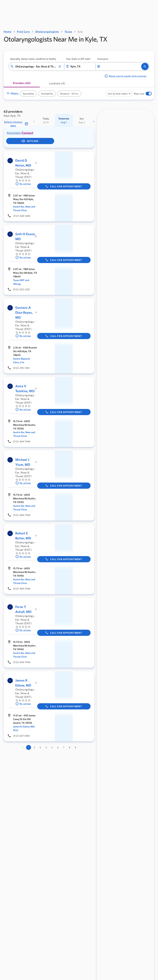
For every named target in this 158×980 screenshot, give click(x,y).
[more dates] (94, 122)
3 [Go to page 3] (40, 747)
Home (8, 32)
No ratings (23, 184)
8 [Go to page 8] (70, 747)
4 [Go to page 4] (46, 747)
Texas (68, 32)
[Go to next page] (75, 747)
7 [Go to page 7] (64, 747)
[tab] (22, 84)
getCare (30, 141)
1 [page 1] (28, 747)
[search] (145, 66)
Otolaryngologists (47, 32)
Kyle (80, 32)
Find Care (23, 32)
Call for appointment (64, 186)
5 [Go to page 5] (52, 747)
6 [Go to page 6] (58, 747)
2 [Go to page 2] (34, 747)
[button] (60, 66)
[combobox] (36, 67)
